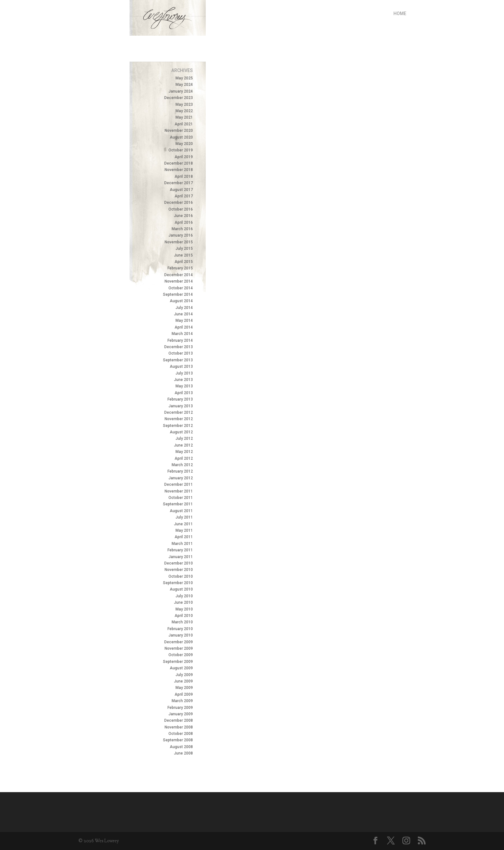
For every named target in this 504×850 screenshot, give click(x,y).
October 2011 (181, 498)
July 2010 (184, 596)
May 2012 (184, 452)
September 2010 (178, 583)
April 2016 (184, 222)
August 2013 (181, 366)
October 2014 (181, 288)
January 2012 (181, 478)
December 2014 (179, 275)
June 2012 (183, 445)
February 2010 (180, 629)
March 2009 (182, 701)
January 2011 (181, 557)
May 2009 (184, 688)
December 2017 (179, 183)
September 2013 (178, 360)
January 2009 (181, 714)
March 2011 (182, 544)
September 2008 (178, 740)
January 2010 (181, 635)
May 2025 (184, 78)
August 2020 (181, 137)
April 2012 (184, 458)
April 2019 (184, 157)
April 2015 (184, 262)
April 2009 (184, 694)
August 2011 (181, 511)
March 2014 (182, 334)
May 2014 (184, 321)
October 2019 (181, 150)
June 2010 (183, 602)
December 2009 (179, 642)
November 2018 (179, 170)
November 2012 (179, 419)
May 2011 (184, 530)
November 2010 (179, 570)
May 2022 (184, 111)
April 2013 (184, 393)
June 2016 (183, 216)
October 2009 (181, 655)
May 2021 (184, 117)
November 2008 (179, 727)
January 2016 (181, 235)
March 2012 (182, 465)
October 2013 (181, 353)
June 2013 (183, 380)
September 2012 (178, 426)
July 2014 (184, 308)
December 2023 (179, 98)
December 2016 (179, 203)
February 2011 (180, 550)
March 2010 (182, 622)
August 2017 (181, 190)
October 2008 (181, 734)
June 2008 (183, 753)
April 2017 (184, 196)
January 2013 (181, 406)
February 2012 (180, 471)
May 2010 (184, 609)
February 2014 (180, 340)
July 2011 (184, 517)
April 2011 (184, 537)
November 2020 (179, 131)
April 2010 (184, 616)
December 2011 (179, 484)
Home (400, 14)
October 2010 (181, 576)
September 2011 (178, 504)
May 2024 (184, 85)
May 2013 (184, 386)
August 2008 (181, 747)
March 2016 (182, 229)
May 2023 (184, 104)
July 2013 (184, 373)
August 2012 (181, 432)
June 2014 (183, 314)
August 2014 (181, 301)
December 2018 (179, 163)
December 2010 (179, 563)
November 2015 (179, 242)
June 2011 (183, 524)
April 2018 (184, 176)
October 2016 (181, 209)
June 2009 (183, 681)
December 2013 (179, 347)
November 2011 (179, 491)
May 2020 (184, 144)
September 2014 (178, 294)
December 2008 (179, 720)
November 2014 (179, 281)
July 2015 (184, 249)
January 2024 (181, 91)
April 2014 (184, 327)
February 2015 (180, 268)
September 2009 (178, 662)
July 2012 (184, 439)
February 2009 (180, 708)
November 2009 (179, 648)
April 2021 (184, 124)
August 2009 (181, 668)
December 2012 (179, 412)
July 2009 (184, 675)
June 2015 (183, 255)
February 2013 (180, 399)
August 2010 (181, 589)
